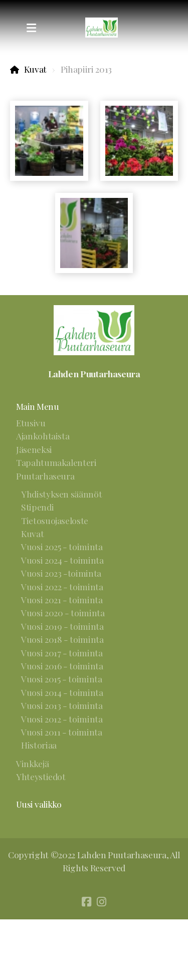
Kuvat (35, 69)
